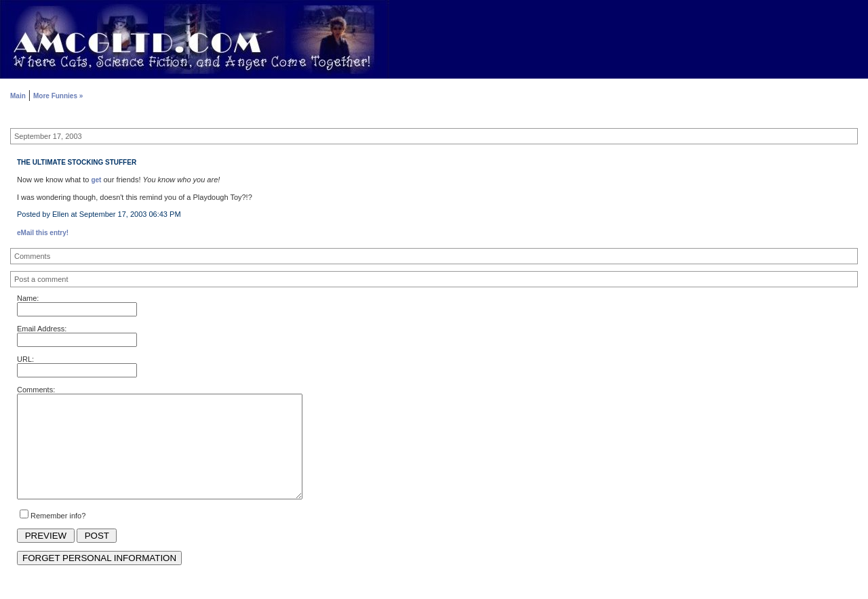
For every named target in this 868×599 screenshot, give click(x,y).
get (96, 180)
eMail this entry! (43, 233)
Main (18, 96)
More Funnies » (58, 96)
